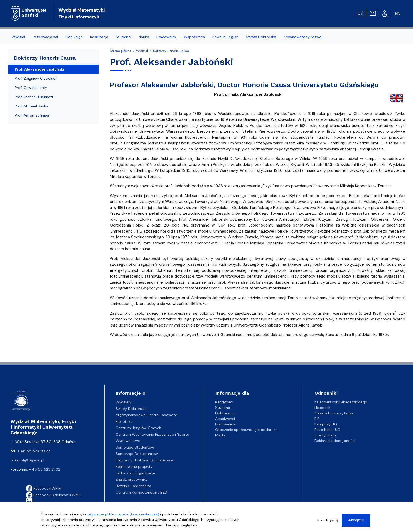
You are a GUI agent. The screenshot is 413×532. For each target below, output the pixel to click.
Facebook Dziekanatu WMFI (54, 495)
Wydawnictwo (128, 441)
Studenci (123, 37)
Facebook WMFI (43, 488)
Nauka (144, 37)
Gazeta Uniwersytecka (334, 413)
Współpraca (194, 37)
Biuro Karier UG (327, 430)
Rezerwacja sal (45, 37)
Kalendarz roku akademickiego (341, 402)
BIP (317, 419)
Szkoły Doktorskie (131, 409)
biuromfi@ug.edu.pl (27, 460)
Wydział (18, 37)
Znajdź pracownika (132, 479)
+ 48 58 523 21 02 (45, 469)
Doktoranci (225, 413)
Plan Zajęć (74, 37)
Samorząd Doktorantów (137, 454)
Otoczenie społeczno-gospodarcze (246, 430)
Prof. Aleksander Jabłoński (40, 69)
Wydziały (124, 402)
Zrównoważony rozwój (303, 37)
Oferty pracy (326, 435)
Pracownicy (166, 37)
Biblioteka (124, 421)
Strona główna (121, 51)
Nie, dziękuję (328, 523)
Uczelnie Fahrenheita (133, 486)
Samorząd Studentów (135, 447)
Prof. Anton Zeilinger (32, 115)
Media (220, 435)
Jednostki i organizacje (135, 473)
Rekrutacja (99, 37)
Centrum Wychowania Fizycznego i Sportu (152, 434)
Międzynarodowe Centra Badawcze (146, 415)
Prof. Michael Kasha (31, 106)
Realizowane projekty (134, 466)
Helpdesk (322, 408)
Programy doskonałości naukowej (145, 460)
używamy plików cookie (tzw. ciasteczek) (123, 516)
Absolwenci (225, 419)
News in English (225, 37)
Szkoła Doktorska (261, 37)
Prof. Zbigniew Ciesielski (35, 78)
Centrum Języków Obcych (138, 428)
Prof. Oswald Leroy (31, 88)
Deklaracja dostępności (335, 441)
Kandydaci (224, 402)
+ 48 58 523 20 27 (34, 451)
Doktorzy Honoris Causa (171, 51)
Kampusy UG (326, 424)
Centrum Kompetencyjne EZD (141, 492)
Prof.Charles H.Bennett (34, 97)
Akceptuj (356, 523)
